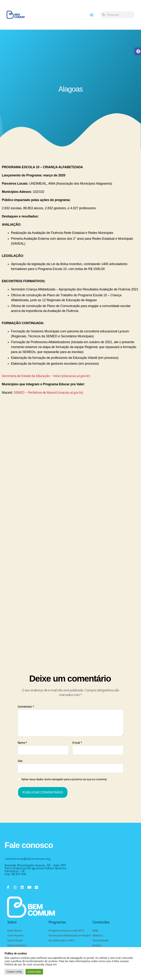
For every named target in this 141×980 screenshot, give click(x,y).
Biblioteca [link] (98, 935)
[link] (16, 15)
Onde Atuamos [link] (16, 935)
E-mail (77, 743)
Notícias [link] (97, 945)
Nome (22, 743)
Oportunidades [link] (101, 940)
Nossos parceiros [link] (17, 945)
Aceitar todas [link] (34, 972)
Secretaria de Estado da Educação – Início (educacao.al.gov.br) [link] (46, 376)
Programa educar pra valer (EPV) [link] (66, 931)
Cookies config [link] (14, 972)
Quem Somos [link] (15, 931)
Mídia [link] (95, 931)
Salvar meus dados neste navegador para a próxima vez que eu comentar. (64, 779)
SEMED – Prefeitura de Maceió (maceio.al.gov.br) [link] (49, 392)
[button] (91, 15)
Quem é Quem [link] (15, 940)
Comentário (26, 707)
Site (20, 761)
